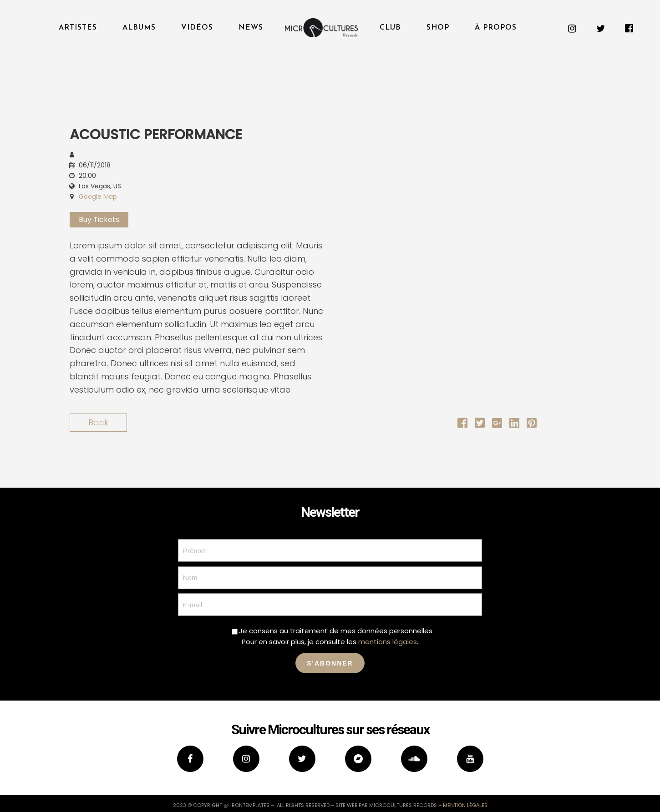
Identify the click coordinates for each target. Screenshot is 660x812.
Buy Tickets (99, 219)
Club (390, 28)
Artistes (78, 28)
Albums (139, 28)
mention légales (465, 805)
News (251, 28)
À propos (496, 28)
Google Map (98, 197)
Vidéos (197, 28)
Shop (438, 28)
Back (98, 422)
